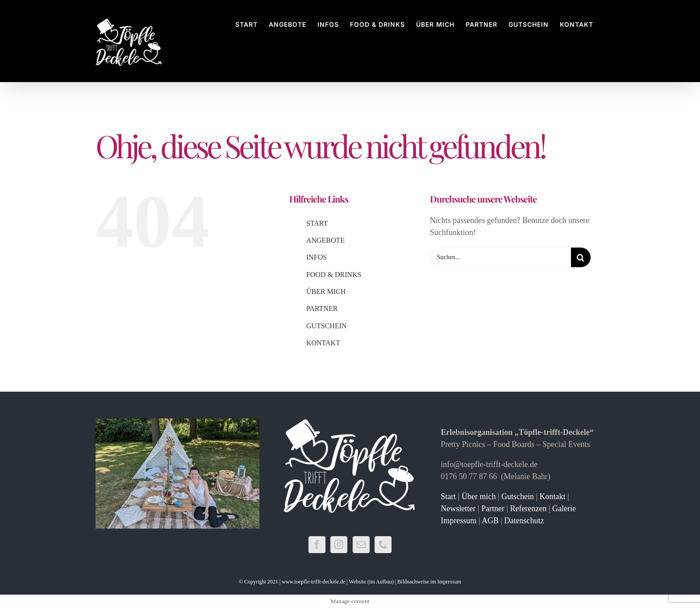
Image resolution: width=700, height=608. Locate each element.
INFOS (317, 257)
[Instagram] (339, 545)
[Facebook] (317, 545)
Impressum (458, 521)
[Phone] (383, 545)
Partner (493, 509)
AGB (490, 521)
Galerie (564, 509)
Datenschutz (524, 521)
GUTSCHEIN (327, 326)
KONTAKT (323, 343)
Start (448, 496)
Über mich (480, 496)
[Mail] (361, 545)
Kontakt (553, 496)
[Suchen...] (500, 257)
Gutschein (518, 496)
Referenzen (528, 509)
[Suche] (581, 257)
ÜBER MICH (326, 292)
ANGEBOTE (325, 240)
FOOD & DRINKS (334, 275)
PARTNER (322, 308)
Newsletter (458, 509)
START (317, 223)
